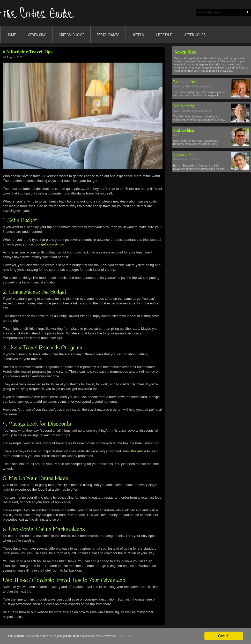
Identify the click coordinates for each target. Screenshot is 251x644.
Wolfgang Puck (185, 82)
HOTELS (138, 35)
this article (139, 451)
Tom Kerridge (184, 106)
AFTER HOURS (195, 35)
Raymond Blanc (186, 155)
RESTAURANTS (108, 35)
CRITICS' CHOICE (72, 35)
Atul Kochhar (184, 130)
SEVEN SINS (37, 35)
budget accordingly (50, 244)
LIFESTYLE (164, 35)
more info (125, 637)
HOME (11, 35)
